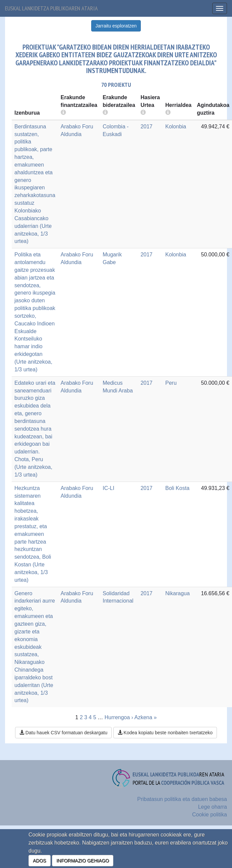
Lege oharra (213, 807)
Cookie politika (210, 815)
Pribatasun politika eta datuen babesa (182, 799)
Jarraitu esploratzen (116, 26)
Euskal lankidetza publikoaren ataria (51, 8)
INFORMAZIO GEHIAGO (83, 861)
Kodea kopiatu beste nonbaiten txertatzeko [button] (165, 733)
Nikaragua (178, 593)
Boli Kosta (177, 488)
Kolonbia (176, 127)
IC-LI (108, 488)
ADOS (40, 861)
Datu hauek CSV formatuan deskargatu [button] (63, 733)
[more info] (143, 113)
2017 (147, 127)
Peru (171, 383)
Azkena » (146, 717)
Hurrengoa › (119, 717)
